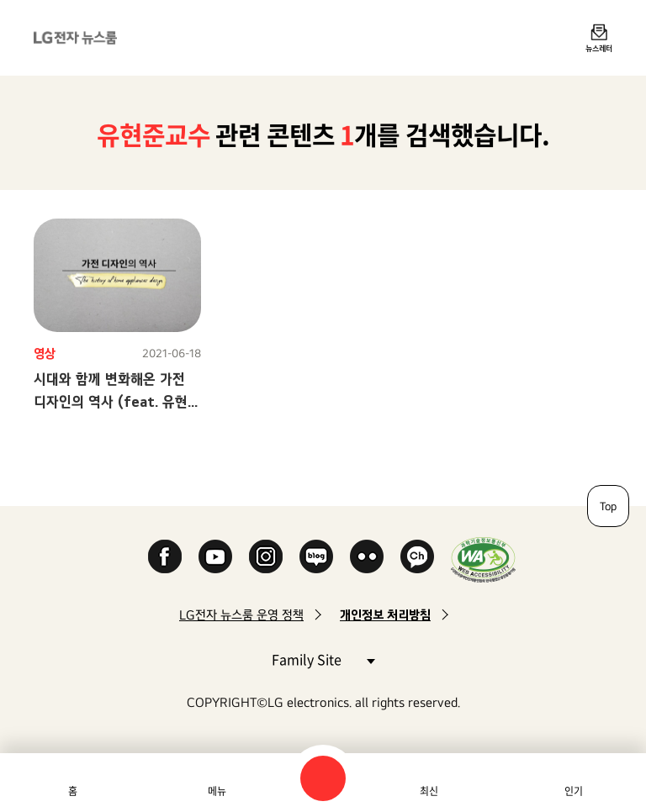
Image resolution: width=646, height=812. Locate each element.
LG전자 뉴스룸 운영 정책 (241, 615)
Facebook (165, 556)
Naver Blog (316, 556)
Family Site (323, 659)
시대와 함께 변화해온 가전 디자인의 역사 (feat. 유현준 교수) (117, 401)
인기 (574, 791)
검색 (323, 778)
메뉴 (217, 791)
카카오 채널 (417, 556)
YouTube (215, 556)
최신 (429, 791)
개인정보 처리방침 (385, 615)
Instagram (266, 556)
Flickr (367, 556)
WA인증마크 (483, 559)
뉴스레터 (599, 48)
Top (608, 506)
